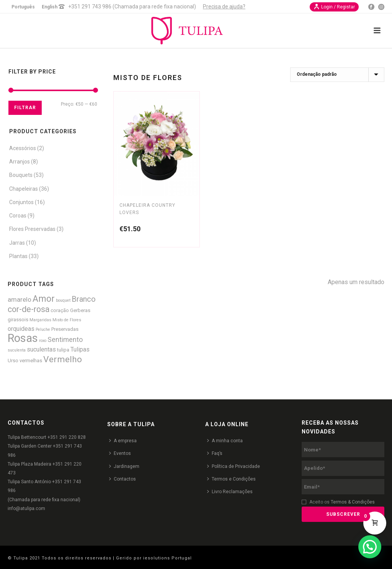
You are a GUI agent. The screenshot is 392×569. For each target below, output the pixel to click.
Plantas (18, 256)
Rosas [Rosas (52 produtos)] (23, 338)
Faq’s (215, 453)
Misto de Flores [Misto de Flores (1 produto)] (67, 320)
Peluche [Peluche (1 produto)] (43, 329)
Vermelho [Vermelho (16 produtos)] (63, 359)
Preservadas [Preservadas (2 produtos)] (65, 329)
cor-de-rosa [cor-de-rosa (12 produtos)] (29, 309)
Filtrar (25, 108)
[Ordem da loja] (337, 75)
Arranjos (20, 162)
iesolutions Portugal (167, 558)
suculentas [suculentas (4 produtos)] (41, 349)
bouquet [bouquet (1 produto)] (63, 300)
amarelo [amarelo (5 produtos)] (20, 299)
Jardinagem (124, 466)
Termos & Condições (353, 502)
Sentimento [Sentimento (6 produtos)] (65, 339)
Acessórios (23, 148)
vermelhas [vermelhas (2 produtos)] (31, 361)
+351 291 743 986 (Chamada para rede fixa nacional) (132, 7)
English (50, 7)
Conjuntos (21, 202)
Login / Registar (334, 7)
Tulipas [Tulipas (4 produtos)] (80, 349)
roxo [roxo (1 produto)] (43, 341)
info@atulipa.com (26, 509)
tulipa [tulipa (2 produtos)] (63, 350)
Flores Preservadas (32, 229)
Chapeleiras (24, 189)
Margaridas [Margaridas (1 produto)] (40, 320)
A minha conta (225, 441)
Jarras (17, 243)
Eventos (120, 453)
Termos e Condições (231, 479)
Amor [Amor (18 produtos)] (44, 299)
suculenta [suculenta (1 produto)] (17, 350)
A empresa (123, 441)
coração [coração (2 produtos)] (60, 310)
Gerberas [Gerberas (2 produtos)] (80, 310)
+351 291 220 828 (67, 437)
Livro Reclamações (230, 491)
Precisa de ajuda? (224, 7)
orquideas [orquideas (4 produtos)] (21, 329)
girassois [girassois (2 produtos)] (18, 320)
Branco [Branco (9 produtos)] (84, 299)
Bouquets (21, 175)
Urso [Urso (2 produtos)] (13, 361)
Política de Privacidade (234, 466)
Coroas (18, 216)
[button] (370, 547)
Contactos (122, 479)
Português (23, 7)
